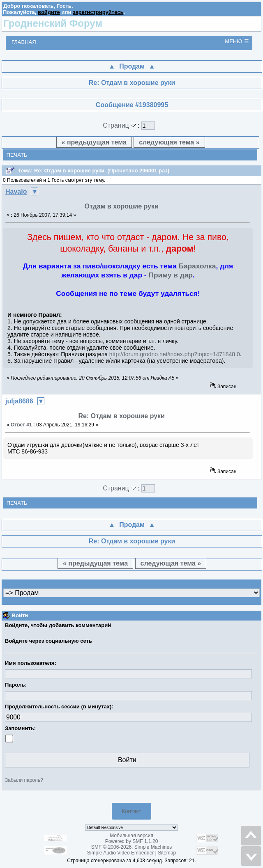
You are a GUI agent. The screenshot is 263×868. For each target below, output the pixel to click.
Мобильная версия (131, 836)
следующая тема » (169, 142)
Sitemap (167, 853)
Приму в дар (170, 275)
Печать (17, 155)
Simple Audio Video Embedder (121, 853)
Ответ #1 (21, 425)
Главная (24, 42)
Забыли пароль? (24, 780)
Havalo (16, 191)
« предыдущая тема (94, 142)
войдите (49, 12)
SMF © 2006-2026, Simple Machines (131, 847)
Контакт (132, 811)
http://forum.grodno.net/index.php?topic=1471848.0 (175, 354)
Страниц (120, 125)
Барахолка (197, 266)
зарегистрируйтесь (98, 12)
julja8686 (19, 401)
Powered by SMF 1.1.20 (132, 841)
